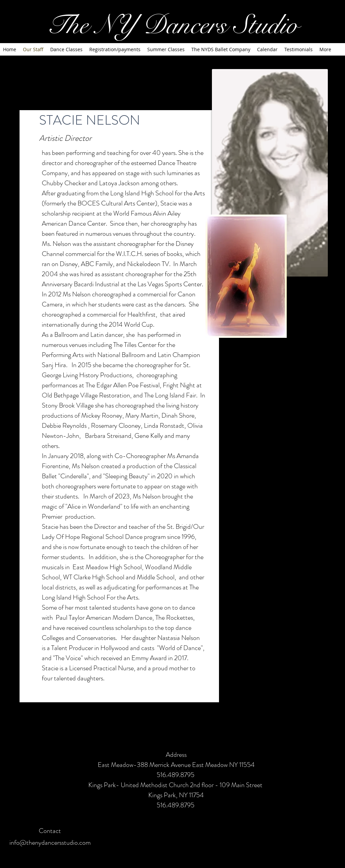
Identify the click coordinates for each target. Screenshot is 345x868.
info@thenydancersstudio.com (50, 843)
